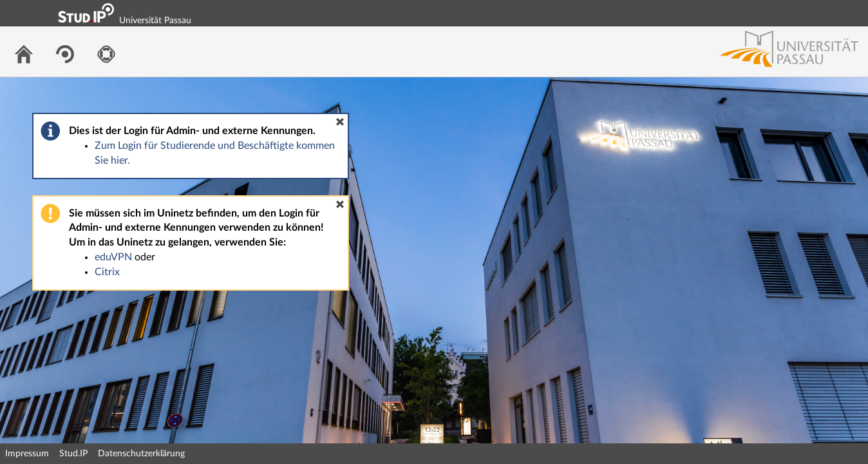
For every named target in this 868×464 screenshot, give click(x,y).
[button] (340, 122)
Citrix (107, 272)
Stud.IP (73, 454)
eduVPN (113, 257)
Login (853, 13)
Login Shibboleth (786, 13)
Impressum (27, 454)
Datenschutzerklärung (141, 454)
